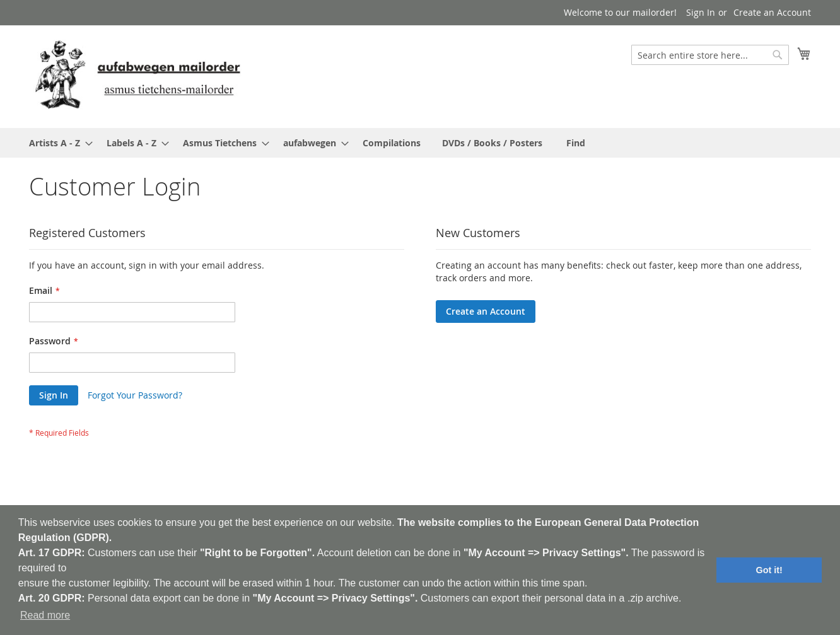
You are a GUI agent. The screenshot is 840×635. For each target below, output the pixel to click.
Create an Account (772, 12)
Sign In (701, 12)
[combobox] (710, 55)
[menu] (420, 143)
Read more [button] (45, 615)
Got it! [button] (769, 570)
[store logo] (137, 76)
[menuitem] (57, 143)
